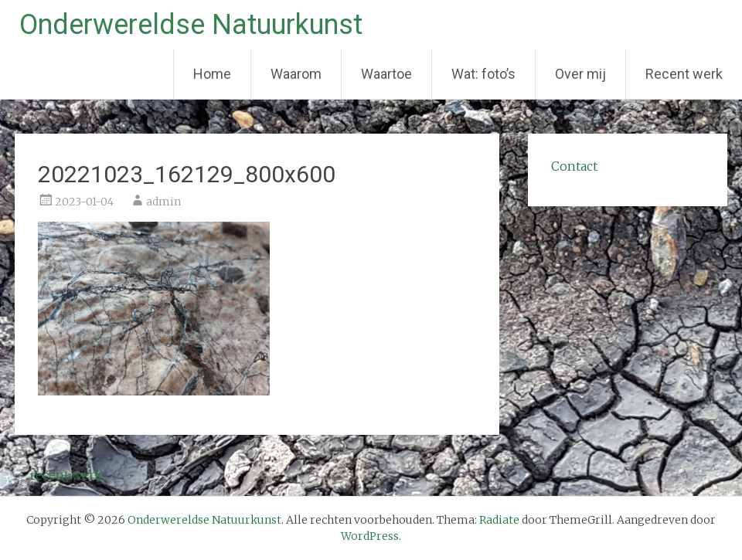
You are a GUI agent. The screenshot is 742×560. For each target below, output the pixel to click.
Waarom (296, 74)
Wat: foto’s (483, 74)
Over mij (580, 74)
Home (212, 74)
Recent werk (684, 74)
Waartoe (386, 74)
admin (163, 202)
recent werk (58, 475)
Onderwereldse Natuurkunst (191, 25)
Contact (574, 166)
